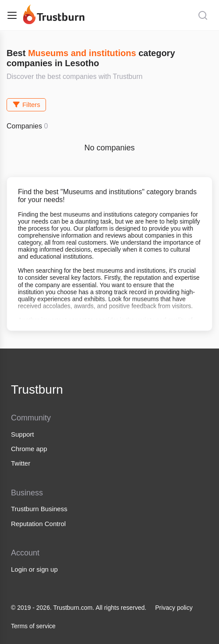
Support (23, 434)
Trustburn (37, 390)
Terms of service (33, 626)
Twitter (21, 463)
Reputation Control (38, 524)
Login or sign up (34, 569)
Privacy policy (174, 608)
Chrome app (29, 449)
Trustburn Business (39, 509)
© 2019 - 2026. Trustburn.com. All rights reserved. (79, 608)
